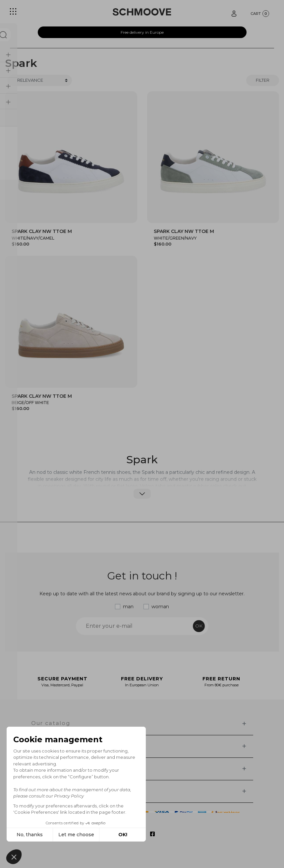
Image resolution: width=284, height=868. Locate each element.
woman (160, 607)
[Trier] (40, 80)
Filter (263, 80)
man (128, 607)
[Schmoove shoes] (142, 12)
